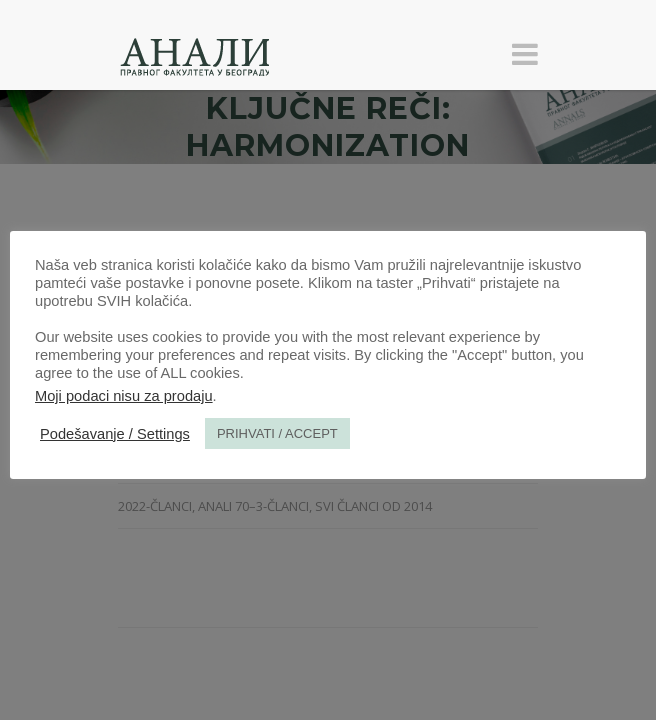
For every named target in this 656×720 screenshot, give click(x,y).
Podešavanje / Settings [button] (115, 434)
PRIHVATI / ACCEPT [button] (277, 433)
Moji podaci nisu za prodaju (124, 396)
